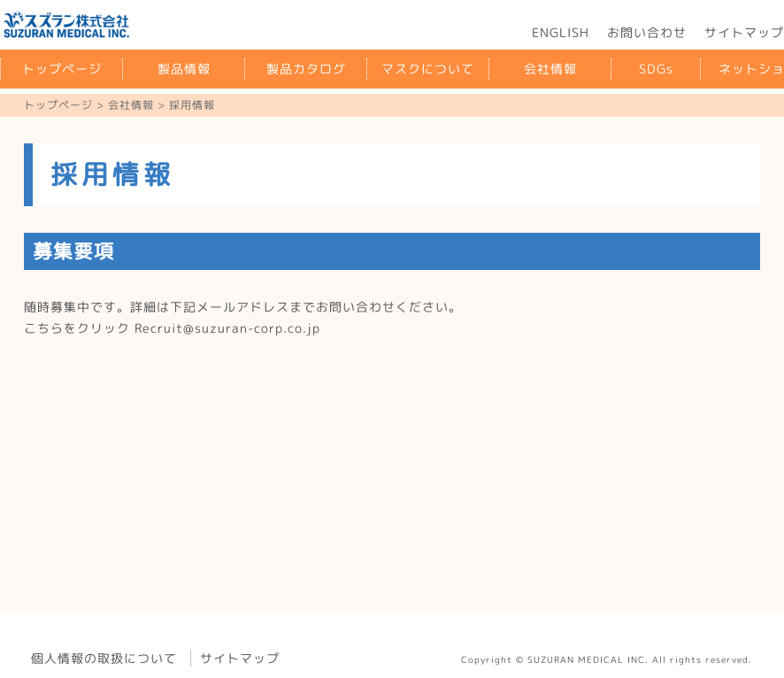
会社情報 (550, 69)
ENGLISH (561, 32)
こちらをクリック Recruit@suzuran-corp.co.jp (172, 328)
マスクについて (428, 69)
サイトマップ (240, 658)
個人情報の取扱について (104, 658)
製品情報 (184, 69)
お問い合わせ (647, 32)
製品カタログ (306, 69)
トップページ (62, 69)
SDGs (656, 69)
